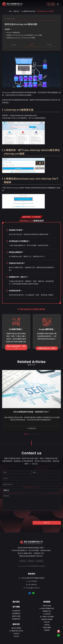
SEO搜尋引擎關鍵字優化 (47, 608)
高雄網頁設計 (31, 561)
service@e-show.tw (32, 588)
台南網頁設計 (23, 561)
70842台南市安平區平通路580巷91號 (32, 578)
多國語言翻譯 (47, 628)
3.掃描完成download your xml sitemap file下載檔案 (21, 38)
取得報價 (53, 4)
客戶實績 (16, 607)
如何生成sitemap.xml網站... (46, 11)
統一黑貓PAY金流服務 (47, 617)
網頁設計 (52, 188)
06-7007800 (31, 581)
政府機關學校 (16, 614)
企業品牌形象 (16, 611)
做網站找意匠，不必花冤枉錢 (31, 217)
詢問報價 (47, 630)
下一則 (49, 45)
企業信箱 (47, 625)
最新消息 (16, 624)
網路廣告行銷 (47, 611)
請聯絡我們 (39, 221)
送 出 (47, 523)
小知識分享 (16, 634)
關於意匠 (16, 602)
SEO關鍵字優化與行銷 (28, 11)
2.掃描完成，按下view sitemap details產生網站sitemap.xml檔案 (24, 35)
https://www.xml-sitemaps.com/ (24, 115)
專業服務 (47, 602)
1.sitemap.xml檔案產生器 (13, 32)
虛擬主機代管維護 (47, 619)
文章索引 (8, 29)
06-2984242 (31, 585)
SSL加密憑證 (47, 614)
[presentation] (15, 515)
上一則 (14, 45)
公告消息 (16, 636)
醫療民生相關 (16, 616)
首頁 (10, 11)
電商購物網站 (16, 619)
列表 (32, 45)
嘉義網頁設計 (40, 561)
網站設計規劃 (47, 606)
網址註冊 (47, 622)
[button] (25, 434)
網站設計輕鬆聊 (16, 628)
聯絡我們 (49, 4)
